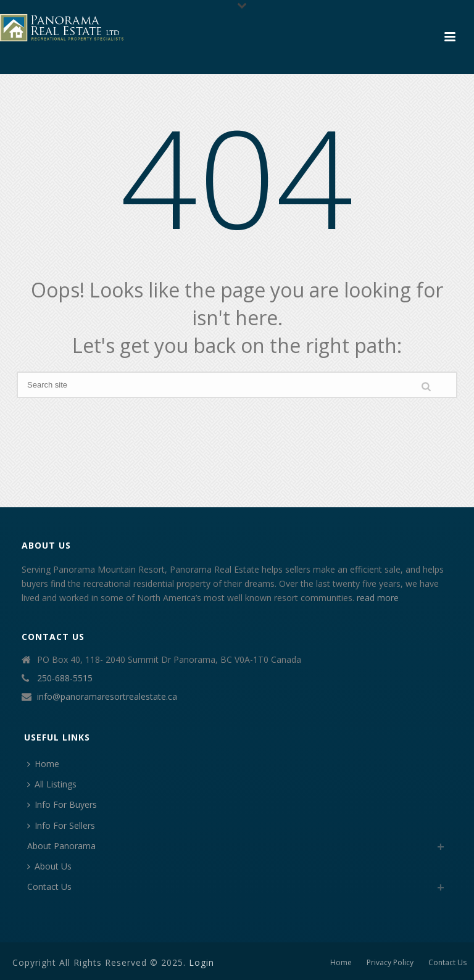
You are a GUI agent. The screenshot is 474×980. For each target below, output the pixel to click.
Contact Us (49, 887)
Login (202, 962)
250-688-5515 (65, 678)
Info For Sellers (61, 825)
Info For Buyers (62, 804)
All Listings (52, 784)
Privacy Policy (390, 963)
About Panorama (61, 846)
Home (43, 764)
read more (378, 598)
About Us (49, 866)
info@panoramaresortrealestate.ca (107, 697)
